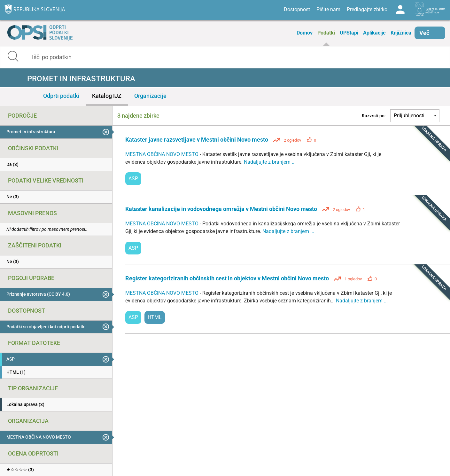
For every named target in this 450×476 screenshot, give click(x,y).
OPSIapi (349, 33)
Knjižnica (401, 33)
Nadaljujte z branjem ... (270, 162)
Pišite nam (328, 9)
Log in (400, 10)
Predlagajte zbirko (367, 9)
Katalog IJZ (107, 96)
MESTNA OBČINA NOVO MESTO (163, 154)
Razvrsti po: (374, 116)
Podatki (326, 33)
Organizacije (150, 96)
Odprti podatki (61, 96)
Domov (305, 33)
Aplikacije (374, 33)
